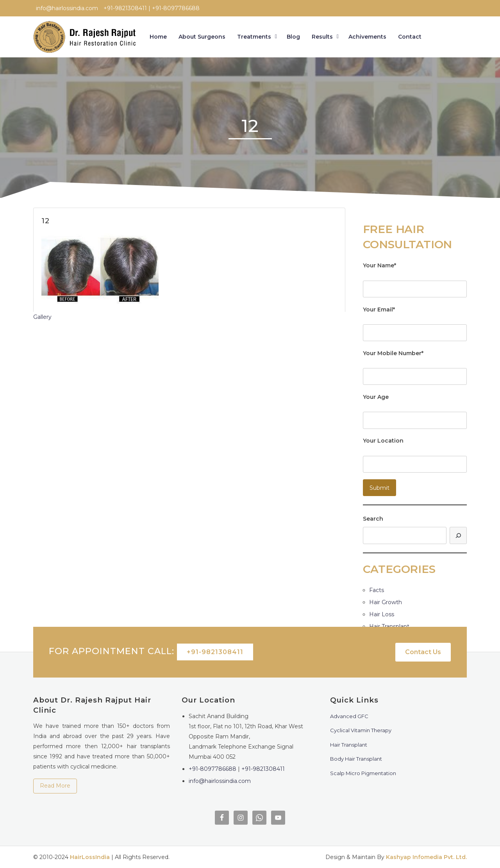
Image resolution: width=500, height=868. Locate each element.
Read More (55, 786)
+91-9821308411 (215, 652)
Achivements (367, 37)
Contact (410, 37)
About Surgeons (202, 37)
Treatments (254, 37)
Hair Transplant (389, 626)
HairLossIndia (90, 857)
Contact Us (423, 652)
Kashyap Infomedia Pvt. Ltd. (426, 857)
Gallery (42, 317)
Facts (377, 590)
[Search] (458, 535)
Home (158, 37)
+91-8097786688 (212, 769)
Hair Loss (382, 614)
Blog (293, 37)
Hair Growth (386, 602)
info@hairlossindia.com (220, 781)
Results (322, 37)
